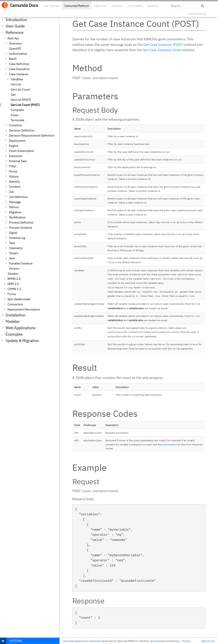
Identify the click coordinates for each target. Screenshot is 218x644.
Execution (16, 156)
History (14, 176)
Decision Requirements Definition (32, 136)
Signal (13, 233)
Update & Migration (22, 341)
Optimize (100, 6)
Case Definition (19, 64)
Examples (14, 334)
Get (13, 95)
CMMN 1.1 (14, 289)
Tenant (14, 253)
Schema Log (17, 238)
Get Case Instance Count (162, 50)
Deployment (17, 141)
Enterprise (135, 6)
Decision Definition (22, 130)
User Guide (15, 26)
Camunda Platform (77, 6)
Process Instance (21, 228)
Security (153, 6)
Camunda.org (197, 14)
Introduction (16, 20)
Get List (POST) (21, 100)
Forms (12, 294)
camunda (154, 641)
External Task (18, 161)
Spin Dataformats (19, 299)
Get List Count (20, 90)
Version (14, 269)
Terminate (17, 120)
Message (15, 202)
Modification (17, 217)
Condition (16, 125)
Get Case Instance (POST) (163, 45)
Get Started (52, 6)
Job (11, 192)
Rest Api (13, 38)
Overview (15, 43)
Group (13, 171)
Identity (14, 182)
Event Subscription (22, 151)
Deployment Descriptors (24, 309)
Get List (16, 84)
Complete (17, 110)
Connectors (15, 304)
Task (12, 243)
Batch (13, 59)
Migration (15, 212)
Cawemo (117, 6)
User (12, 258)
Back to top (208, 641)
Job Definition (18, 197)
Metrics (14, 207)
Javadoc (13, 274)
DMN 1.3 (13, 284)
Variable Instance (21, 263)
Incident (15, 187)
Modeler (13, 321)
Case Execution (19, 69)
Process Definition (21, 222)
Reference (14, 32)
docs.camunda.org (93, 641)
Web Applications (21, 328)
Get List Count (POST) (25, 105)
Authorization (18, 54)
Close (14, 115)
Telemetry (16, 248)
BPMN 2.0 (14, 279)
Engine (14, 146)
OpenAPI (15, 49)
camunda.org (70, 641)
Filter (13, 166)
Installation (15, 315)
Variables (17, 79)
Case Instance (19, 74)
